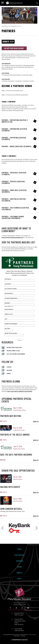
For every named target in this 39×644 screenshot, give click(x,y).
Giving (7, 26)
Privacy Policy (17, 636)
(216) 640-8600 (19, 631)
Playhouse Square (14, 3)
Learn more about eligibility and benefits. (19, 391)
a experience (20, 640)
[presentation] (6, 409)
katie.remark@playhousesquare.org (12, 237)
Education (20, 561)
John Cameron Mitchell (11, 509)
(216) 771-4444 (19, 615)
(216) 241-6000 (19, 624)
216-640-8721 (29, 237)
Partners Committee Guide (13, 351)
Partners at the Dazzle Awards (15, 435)
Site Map (23, 636)
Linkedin (9, 373)
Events (19, 549)
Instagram (9, 370)
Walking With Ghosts (10, 487)
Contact (20, 573)
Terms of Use (32, 635)
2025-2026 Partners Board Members (16, 354)
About (19, 579)
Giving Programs (13, 26)
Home (3, 26)
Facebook (9, 367)
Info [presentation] (36, 422)
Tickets (4, 421)
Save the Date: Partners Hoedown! (16, 455)
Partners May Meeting (11, 416)
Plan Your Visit (19, 555)
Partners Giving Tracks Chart (14, 347)
